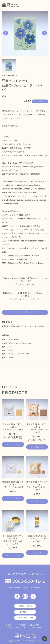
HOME (4, 75)
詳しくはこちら (13, 444)
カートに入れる (40, 101)
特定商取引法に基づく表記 (28, 625)
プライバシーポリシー (16, 627)
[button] (6, 33)
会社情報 (8, 625)
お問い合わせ (37, 627)
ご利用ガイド (25, 612)
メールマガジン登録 (25, 618)
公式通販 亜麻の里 (25, 606)
